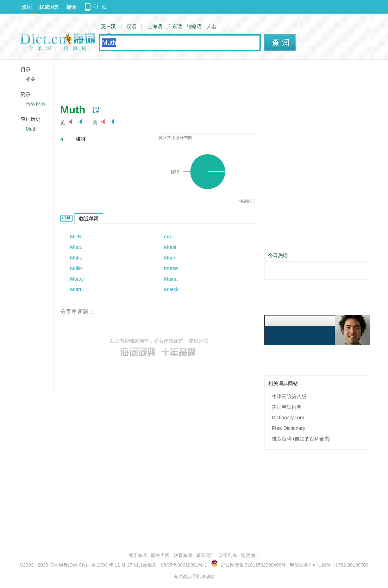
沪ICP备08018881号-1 (184, 565)
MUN (76, 237)
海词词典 (58, 565)
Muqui (77, 247)
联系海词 (183, 555)
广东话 (175, 26)
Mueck (171, 289)
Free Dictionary (289, 428)
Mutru (76, 289)
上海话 (155, 26)
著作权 (166, 341)
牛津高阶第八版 (289, 396)
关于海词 (138, 555)
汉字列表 (228, 555)
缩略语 (194, 26)
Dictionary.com (288, 418)
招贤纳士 (250, 555)
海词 (27, 7)
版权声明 (160, 555)
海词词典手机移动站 (194, 577)
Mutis (76, 258)
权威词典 (49, 7)
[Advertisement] (188, 79)
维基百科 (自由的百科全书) (301, 439)
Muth (31, 129)
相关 (31, 79)
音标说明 (36, 104)
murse (171, 268)
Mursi (170, 247)
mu (167, 237)
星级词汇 (205, 555)
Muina (171, 279)
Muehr (171, 258)
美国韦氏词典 (287, 407)
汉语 (131, 26)
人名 (212, 26)
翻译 (71, 7)
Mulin (76, 268)
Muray (77, 279)
